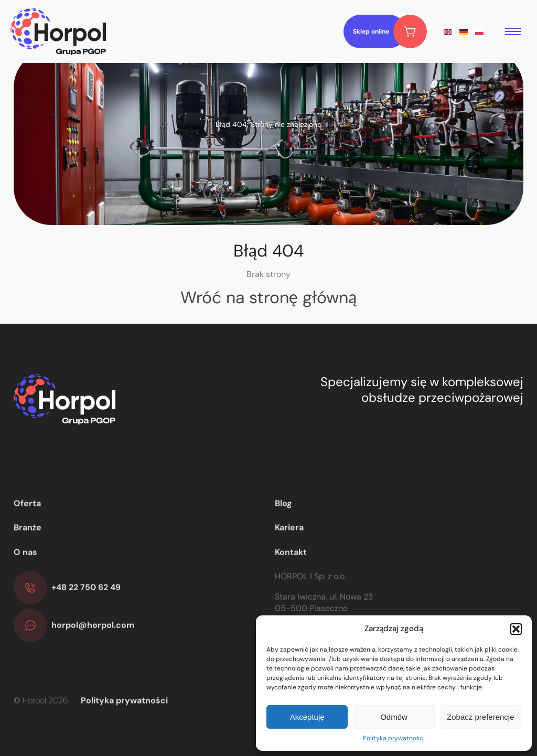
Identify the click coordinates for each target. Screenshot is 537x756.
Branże (28, 557)
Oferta (27, 533)
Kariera (289, 557)
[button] (516, 629)
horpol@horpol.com (93, 654)
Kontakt (291, 581)
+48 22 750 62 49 (86, 617)
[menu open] (513, 31)
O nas (25, 581)
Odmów (394, 717)
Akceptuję (307, 717)
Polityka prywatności (394, 738)
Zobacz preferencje (480, 717)
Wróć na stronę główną (269, 297)
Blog (283, 533)
